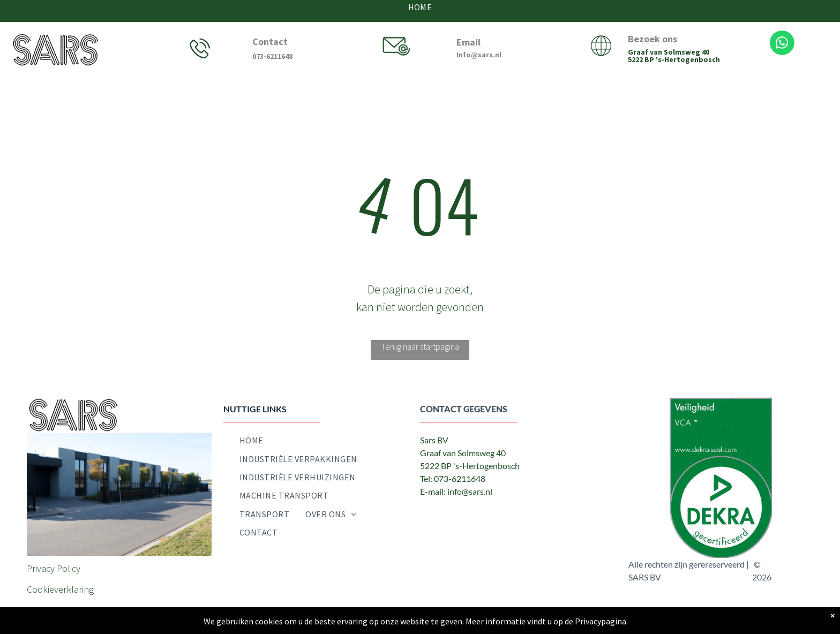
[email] (477, 513)
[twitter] (453, 513)
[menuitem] (252, 440)
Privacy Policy (54, 568)
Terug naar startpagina (420, 346)
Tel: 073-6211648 (453, 478)
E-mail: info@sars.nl (456, 491)
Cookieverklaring (60, 589)
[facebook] (429, 513)
